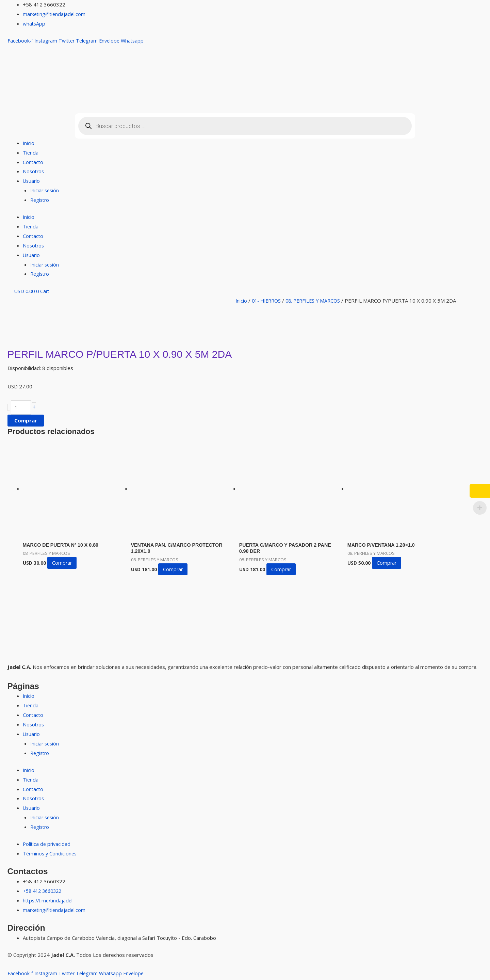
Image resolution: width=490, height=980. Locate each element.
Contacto (33, 162)
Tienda (31, 152)
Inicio (29, 143)
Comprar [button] (64, 564)
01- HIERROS (268, 301)
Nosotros (34, 171)
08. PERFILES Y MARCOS (318, 301)
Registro (40, 200)
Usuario (32, 181)
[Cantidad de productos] (22, 408)
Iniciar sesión (45, 190)
